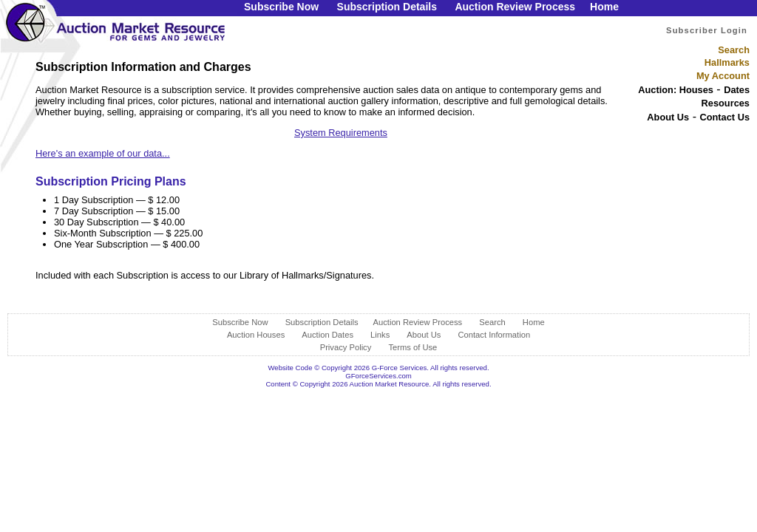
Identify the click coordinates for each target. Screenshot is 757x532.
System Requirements (341, 133)
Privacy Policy (346, 347)
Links (380, 335)
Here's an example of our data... (103, 153)
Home (604, 7)
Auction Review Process (515, 7)
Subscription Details (387, 7)
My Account (723, 76)
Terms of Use (413, 347)
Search (734, 50)
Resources (726, 103)
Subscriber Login (707, 30)
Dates (737, 90)
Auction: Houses (676, 90)
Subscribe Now (281, 7)
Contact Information (494, 335)
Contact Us (724, 117)
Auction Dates (327, 335)
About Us (668, 117)
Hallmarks (727, 62)
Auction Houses (256, 335)
